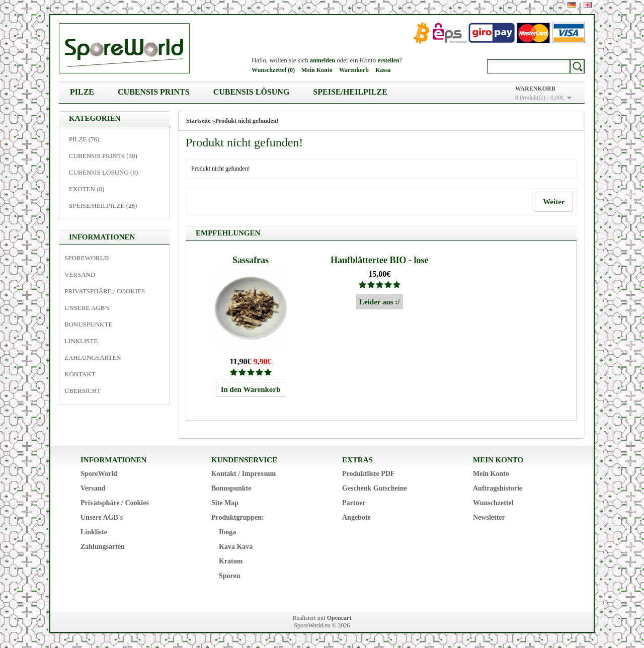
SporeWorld (87, 258)
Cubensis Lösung (252, 92)
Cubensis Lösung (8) (103, 172)
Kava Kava (236, 547)
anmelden (323, 60)
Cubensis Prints (154, 92)
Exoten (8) (87, 189)
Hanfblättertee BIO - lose (379, 260)
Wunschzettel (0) (273, 70)
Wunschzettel (493, 503)
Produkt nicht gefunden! (247, 121)
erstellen (388, 60)
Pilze (82, 92)
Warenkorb (354, 70)
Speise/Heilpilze (350, 92)
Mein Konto (317, 70)
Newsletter (489, 517)
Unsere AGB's (87, 308)
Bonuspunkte (88, 324)
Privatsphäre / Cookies (105, 291)
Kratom (231, 561)
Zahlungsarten (93, 357)
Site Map (225, 503)
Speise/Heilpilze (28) (103, 206)
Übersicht (83, 391)
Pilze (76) (84, 139)
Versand (80, 274)
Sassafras (251, 260)
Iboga (227, 532)
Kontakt (80, 374)
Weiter (554, 202)
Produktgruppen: (238, 517)
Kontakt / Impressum (244, 474)
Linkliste (81, 341)
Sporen (230, 576)
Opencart (339, 618)
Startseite (198, 121)
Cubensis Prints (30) (103, 156)
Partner (354, 503)
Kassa (383, 70)
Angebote (356, 517)
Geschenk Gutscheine (375, 488)
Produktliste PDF (368, 474)
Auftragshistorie (498, 488)
